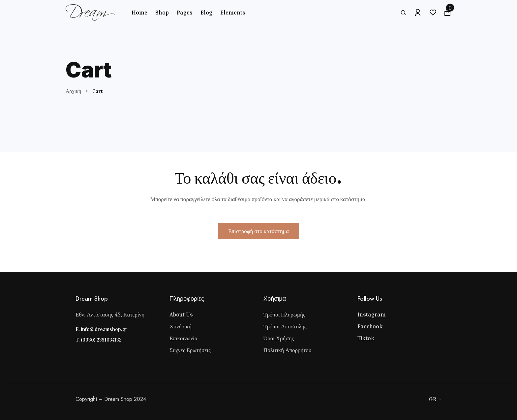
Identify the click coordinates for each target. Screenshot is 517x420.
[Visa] (401, 399)
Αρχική (73, 91)
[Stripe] (414, 399)
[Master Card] (408, 399)
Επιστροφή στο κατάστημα (258, 231)
